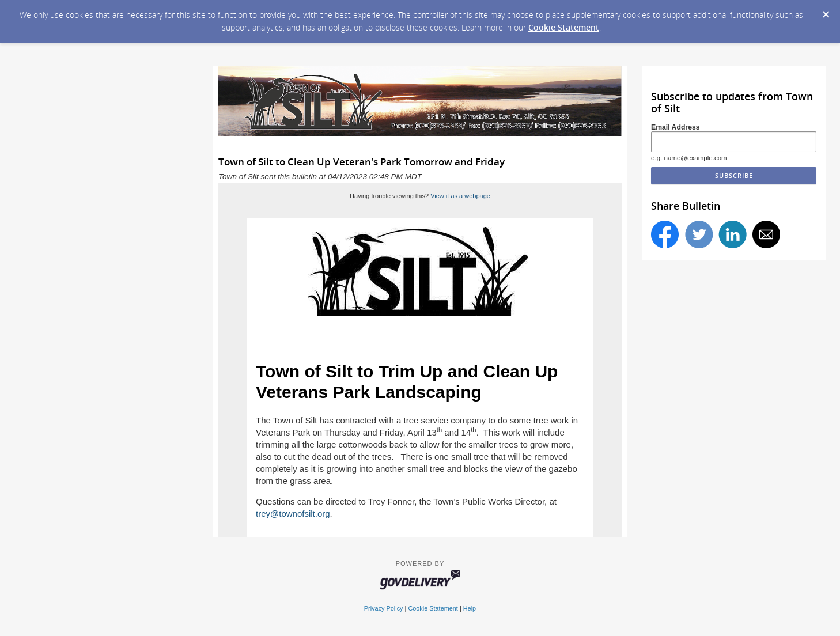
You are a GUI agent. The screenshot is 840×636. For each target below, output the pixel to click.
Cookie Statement (564, 27)
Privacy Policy (384, 608)
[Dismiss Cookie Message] (826, 11)
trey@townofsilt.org (293, 514)
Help (470, 608)
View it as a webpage (460, 196)
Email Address (676, 127)
